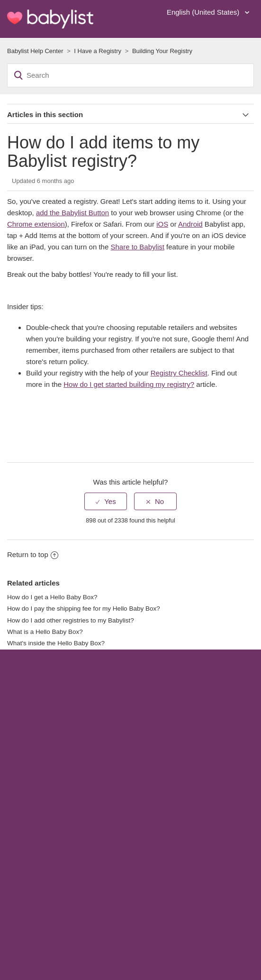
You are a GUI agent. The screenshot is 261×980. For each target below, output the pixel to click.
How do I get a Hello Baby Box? (52, 597)
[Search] (130, 75)
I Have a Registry (98, 51)
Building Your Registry (162, 51)
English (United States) (204, 12)
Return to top (33, 554)
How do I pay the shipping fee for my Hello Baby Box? (84, 609)
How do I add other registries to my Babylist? (71, 620)
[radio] (106, 501)
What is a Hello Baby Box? (45, 632)
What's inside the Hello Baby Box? (56, 643)
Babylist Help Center (35, 51)
